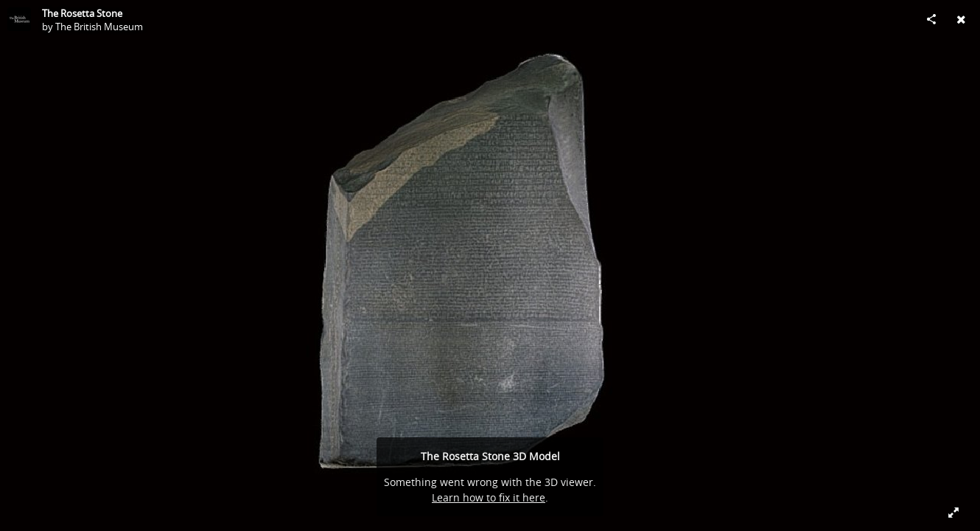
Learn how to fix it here (489, 497)
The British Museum (99, 27)
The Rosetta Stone (82, 13)
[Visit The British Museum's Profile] (19, 19)
